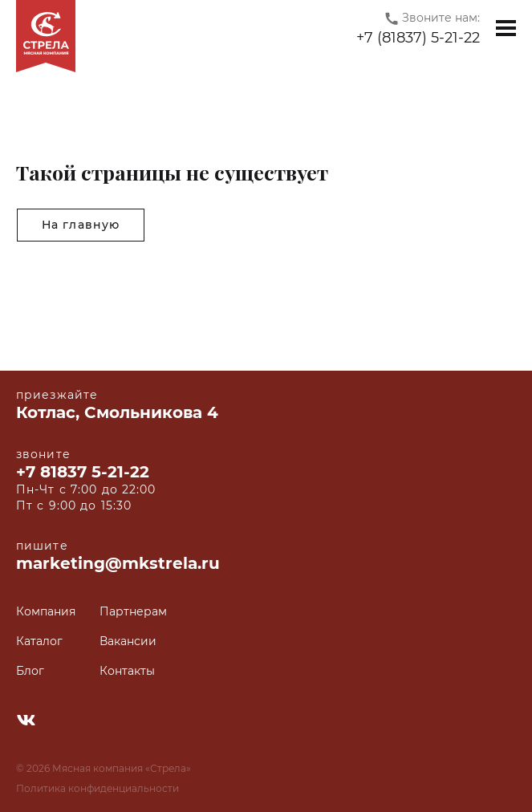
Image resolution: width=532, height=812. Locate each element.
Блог (30, 671)
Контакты (127, 671)
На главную (81, 225)
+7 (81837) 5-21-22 (418, 39)
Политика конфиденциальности (97, 788)
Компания (46, 612)
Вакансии (128, 641)
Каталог (39, 641)
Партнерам (133, 612)
